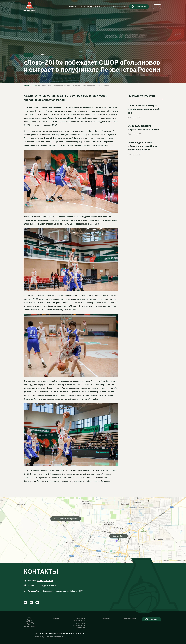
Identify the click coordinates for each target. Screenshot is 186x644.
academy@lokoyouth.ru (46, 586)
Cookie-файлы (80, 634)
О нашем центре (79, 621)
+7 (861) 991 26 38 (45, 581)
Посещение (100, 6)
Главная (27, 85)
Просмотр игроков (117, 6)
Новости (73, 6)
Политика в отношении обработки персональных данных (54, 634)
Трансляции (141, 6)
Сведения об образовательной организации (79, 625)
